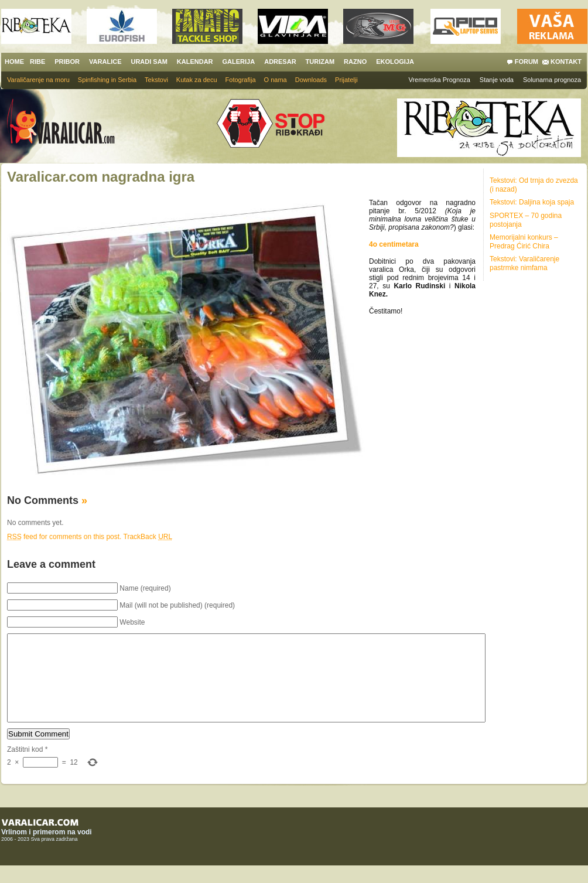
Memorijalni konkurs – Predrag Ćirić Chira (524, 242)
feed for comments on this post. (64, 537)
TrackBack (148, 537)
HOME (14, 62)
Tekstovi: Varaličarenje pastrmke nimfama (524, 263)
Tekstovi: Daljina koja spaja (532, 202)
